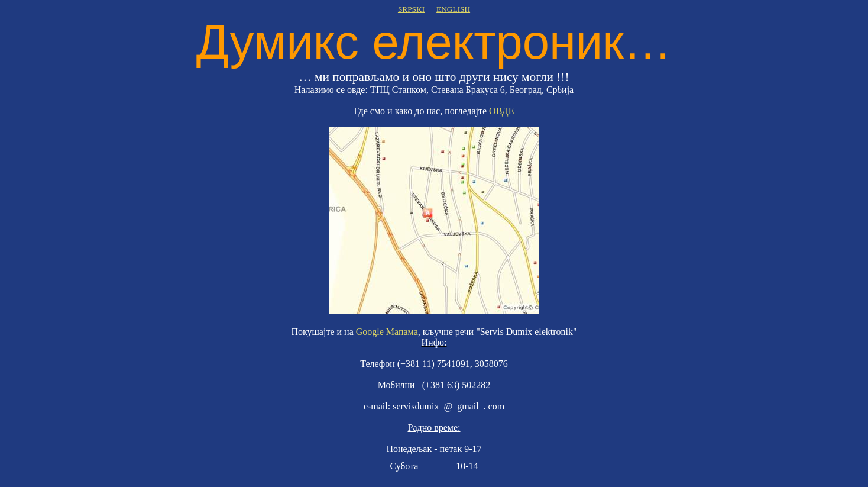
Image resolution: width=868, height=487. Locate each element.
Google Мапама (387, 332)
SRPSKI (411, 9)
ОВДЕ (501, 111)
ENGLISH (453, 9)
